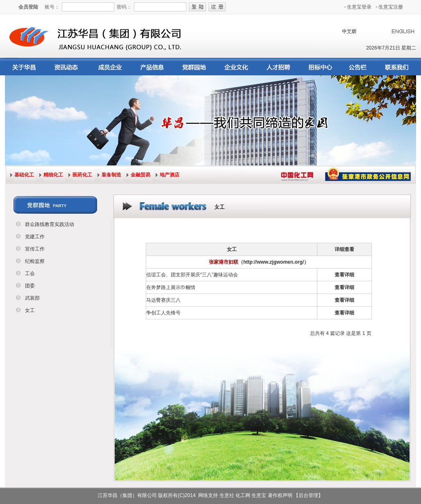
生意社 (227, 495)
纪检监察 (35, 261)
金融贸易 (140, 175)
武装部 (32, 298)
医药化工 (82, 175)
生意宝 (259, 495)
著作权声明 (280, 495)
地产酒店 (170, 175)
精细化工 (53, 175)
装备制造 (111, 175)
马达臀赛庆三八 (163, 300)
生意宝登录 (358, 7)
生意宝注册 (389, 7)
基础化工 (24, 175)
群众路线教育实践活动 (50, 224)
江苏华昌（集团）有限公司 (127, 495)
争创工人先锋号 (163, 313)
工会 (30, 273)
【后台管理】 (308, 495)
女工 (30, 310)
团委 (30, 286)
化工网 (243, 495)
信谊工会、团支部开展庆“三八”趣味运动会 (192, 275)
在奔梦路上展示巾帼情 (171, 287)
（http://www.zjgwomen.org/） (274, 262)
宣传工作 (35, 249)
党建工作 (35, 237)
